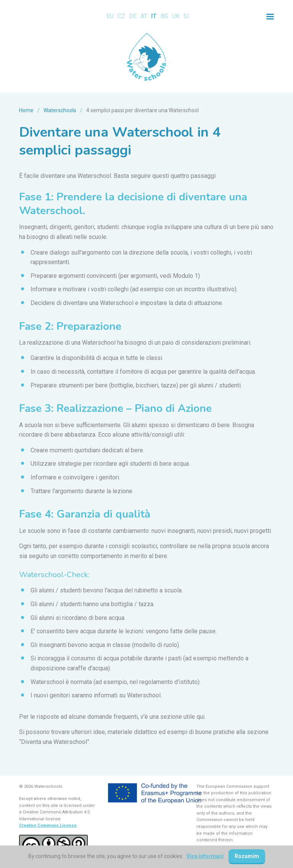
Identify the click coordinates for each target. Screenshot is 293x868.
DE (133, 16)
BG (164, 16)
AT (144, 16)
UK (176, 16)
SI (186, 16)
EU (110, 16)
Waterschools (60, 110)
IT (154, 16)
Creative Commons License (48, 825)
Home (26, 110)
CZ (121, 16)
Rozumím (247, 856)
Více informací (205, 856)
